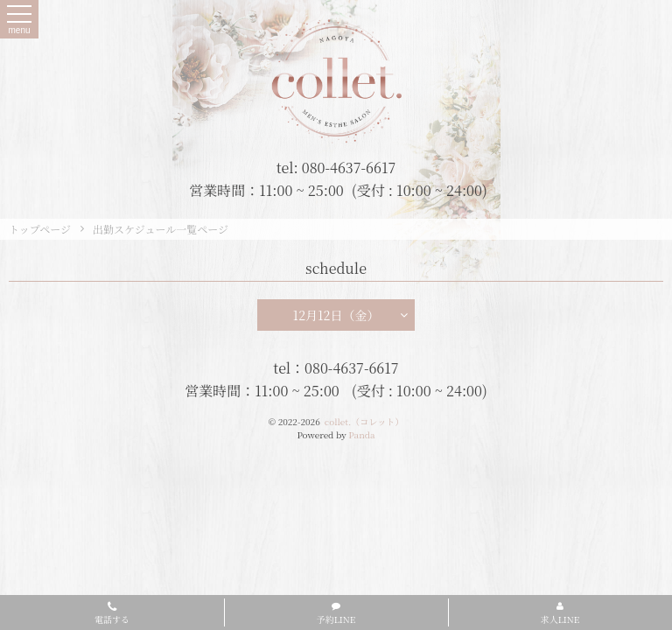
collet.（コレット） (364, 421)
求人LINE (560, 614)
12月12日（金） (350, 315)
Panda (361, 434)
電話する (112, 615)
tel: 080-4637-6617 (336, 168)
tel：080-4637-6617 (336, 368)
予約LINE (336, 614)
